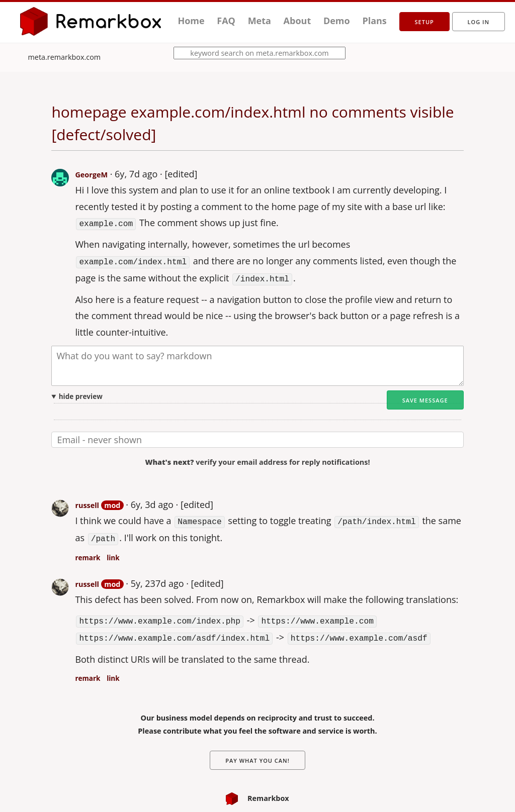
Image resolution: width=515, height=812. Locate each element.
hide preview (81, 394)
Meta (260, 21)
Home (191, 21)
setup (424, 22)
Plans (374, 21)
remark (88, 553)
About (297, 21)
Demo (337, 21)
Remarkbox (257, 792)
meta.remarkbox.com (65, 57)
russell (87, 503)
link (113, 553)
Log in (479, 22)
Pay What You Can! (257, 754)
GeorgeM (91, 175)
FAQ (226, 21)
